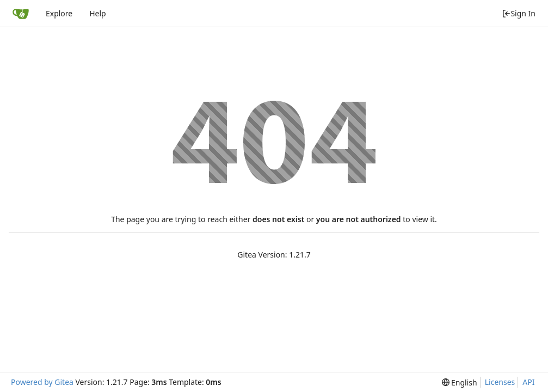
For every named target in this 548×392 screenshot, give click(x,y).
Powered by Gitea (42, 382)
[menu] (460, 382)
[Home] (21, 14)
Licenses (500, 382)
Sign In (519, 13)
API (528, 382)
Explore (59, 13)
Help (98, 13)
